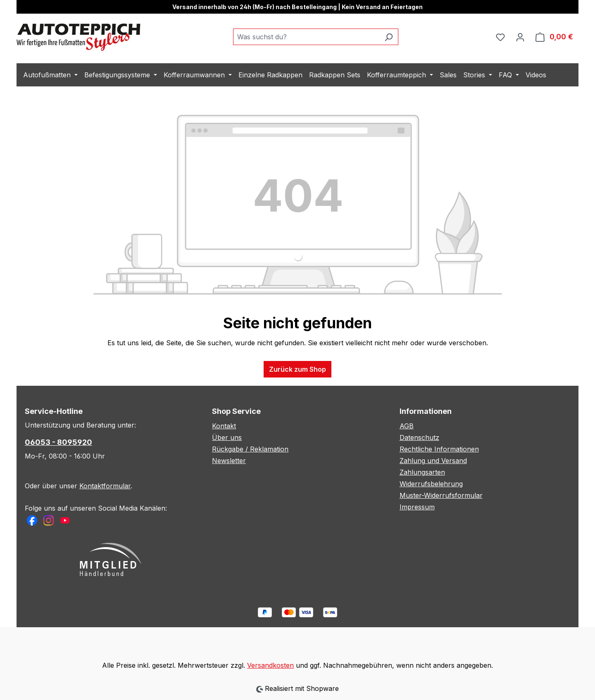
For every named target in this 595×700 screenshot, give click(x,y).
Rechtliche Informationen (439, 449)
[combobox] (306, 37)
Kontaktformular (105, 486)
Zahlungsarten (422, 472)
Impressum (417, 507)
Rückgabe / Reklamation (250, 449)
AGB (407, 426)
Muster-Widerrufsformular (441, 495)
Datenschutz (419, 437)
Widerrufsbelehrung (431, 484)
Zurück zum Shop (297, 369)
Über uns (227, 437)
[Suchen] (389, 37)
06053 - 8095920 (58, 442)
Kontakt (224, 426)
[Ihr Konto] (520, 37)
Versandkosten (270, 665)
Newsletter (229, 461)
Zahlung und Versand (433, 461)
